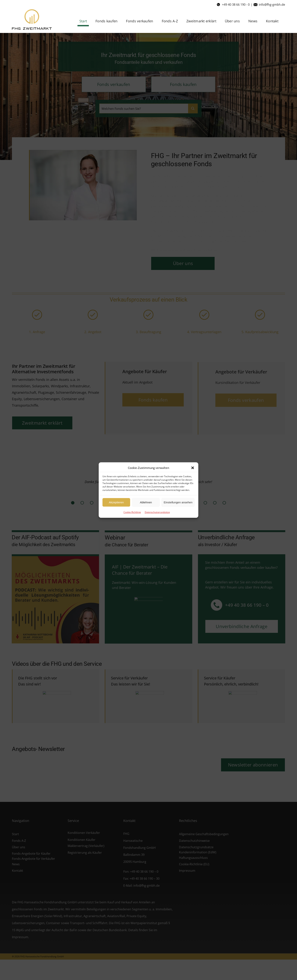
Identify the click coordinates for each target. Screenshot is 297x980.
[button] (193, 468)
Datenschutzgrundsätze (157, 512)
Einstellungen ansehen (178, 502)
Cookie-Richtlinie (132, 512)
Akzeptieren (116, 502)
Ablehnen (146, 502)
